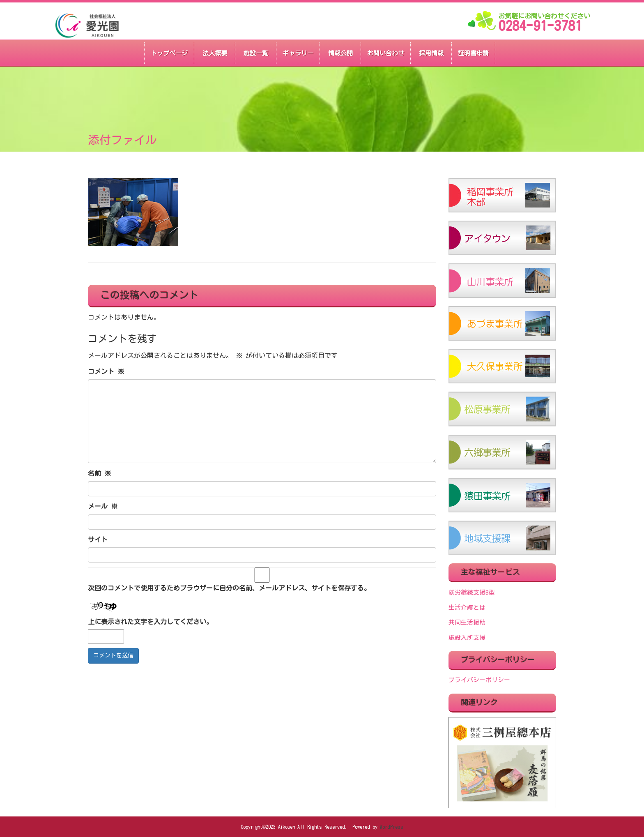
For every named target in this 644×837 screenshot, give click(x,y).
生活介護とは (467, 608)
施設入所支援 (467, 638)
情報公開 (340, 53)
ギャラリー (298, 53)
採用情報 (431, 53)
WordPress (392, 827)
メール (103, 506)
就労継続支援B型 (472, 592)
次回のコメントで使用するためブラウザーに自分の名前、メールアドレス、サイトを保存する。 (229, 588)
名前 (99, 473)
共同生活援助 (467, 622)
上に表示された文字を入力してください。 (150, 622)
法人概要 (215, 53)
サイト (98, 540)
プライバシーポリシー (479, 680)
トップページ (169, 53)
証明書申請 (473, 53)
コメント (106, 371)
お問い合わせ (386, 53)
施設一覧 (256, 53)
